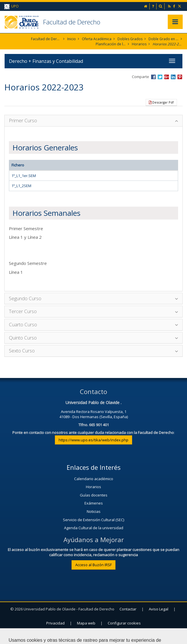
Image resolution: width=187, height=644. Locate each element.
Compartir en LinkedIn (173, 77)
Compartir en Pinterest (180, 77)
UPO (11, 6)
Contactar (128, 609)
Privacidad (55, 623)
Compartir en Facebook (153, 77)
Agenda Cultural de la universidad (94, 528)
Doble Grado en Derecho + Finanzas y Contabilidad (164, 39)
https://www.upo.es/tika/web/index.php (93, 440)
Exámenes (94, 503)
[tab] (93, 121)
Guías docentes (94, 495)
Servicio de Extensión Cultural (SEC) (93, 520)
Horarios (139, 44)
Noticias (94, 511)
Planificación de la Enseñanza (111, 44)
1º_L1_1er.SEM (24, 176)
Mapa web (86, 623)
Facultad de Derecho (72, 22)
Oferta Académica (97, 39)
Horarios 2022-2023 (168, 44)
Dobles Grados (130, 39)
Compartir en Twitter (160, 77)
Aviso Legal (159, 609)
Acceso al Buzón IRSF (93, 565)
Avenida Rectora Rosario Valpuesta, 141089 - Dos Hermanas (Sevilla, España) (94, 414)
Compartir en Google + (167, 77)
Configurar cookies (124, 623)
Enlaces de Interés (94, 467)
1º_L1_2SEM (21, 186)
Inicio (72, 39)
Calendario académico (94, 479)
